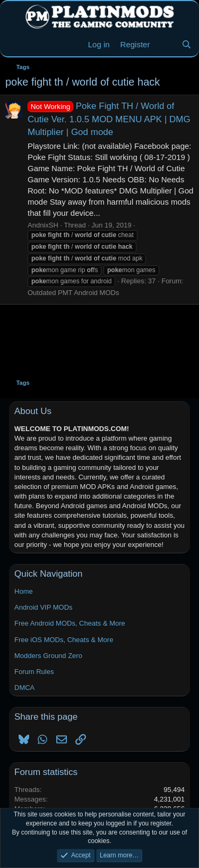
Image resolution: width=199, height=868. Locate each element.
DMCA (24, 688)
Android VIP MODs (44, 607)
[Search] (187, 44)
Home (24, 591)
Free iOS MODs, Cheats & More (64, 640)
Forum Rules (34, 672)
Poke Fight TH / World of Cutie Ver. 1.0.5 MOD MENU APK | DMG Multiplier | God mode (109, 119)
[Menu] (15, 45)
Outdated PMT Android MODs (73, 293)
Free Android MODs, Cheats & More (70, 623)
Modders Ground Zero (48, 656)
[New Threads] (165, 44)
